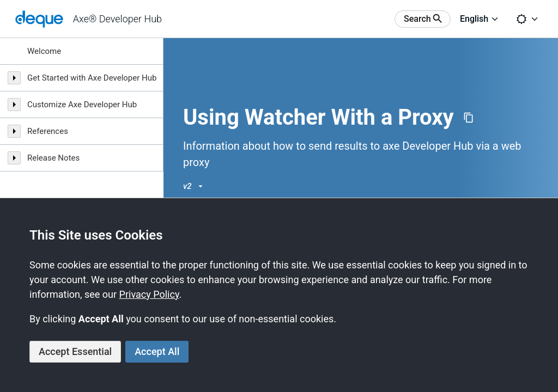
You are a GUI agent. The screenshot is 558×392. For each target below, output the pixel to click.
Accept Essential (75, 351)
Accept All (157, 351)
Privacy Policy (149, 294)
